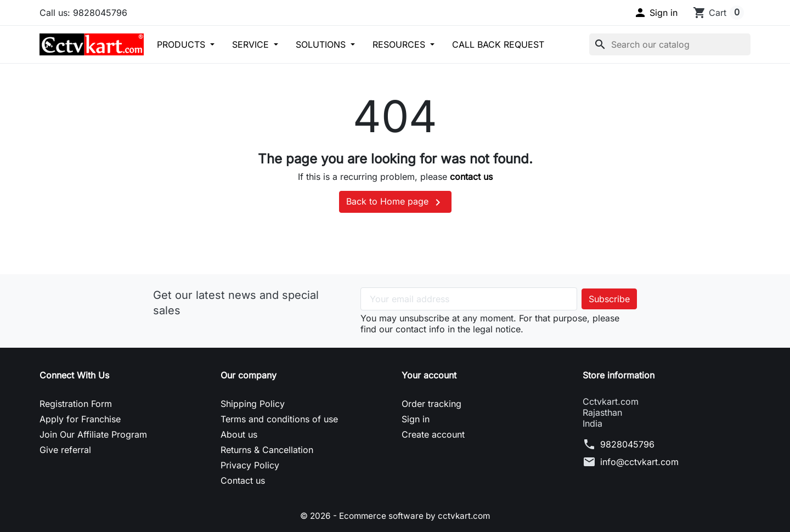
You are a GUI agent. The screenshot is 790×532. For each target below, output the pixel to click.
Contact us (243, 480)
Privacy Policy (250, 465)
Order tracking (431, 404)
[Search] (670, 44)
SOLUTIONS (322, 44)
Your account (429, 375)
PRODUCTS (182, 44)
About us (239, 434)
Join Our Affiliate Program (93, 434)
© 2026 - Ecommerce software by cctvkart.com (395, 516)
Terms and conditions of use (279, 419)
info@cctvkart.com (639, 462)
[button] (656, 13)
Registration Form (76, 404)
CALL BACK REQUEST (498, 44)
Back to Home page (395, 202)
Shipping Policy (253, 404)
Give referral (65, 450)
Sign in (416, 419)
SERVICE (252, 44)
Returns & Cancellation (267, 450)
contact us (471, 177)
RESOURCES (400, 44)
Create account (433, 434)
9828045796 (627, 444)
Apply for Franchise (80, 419)
